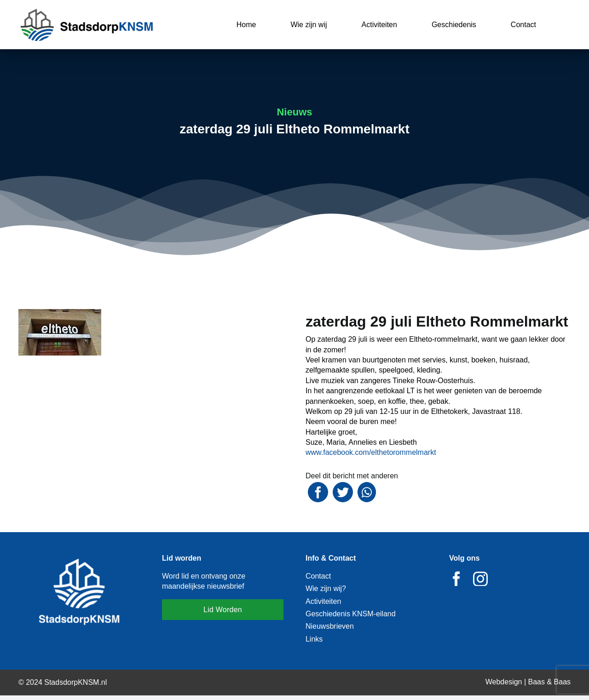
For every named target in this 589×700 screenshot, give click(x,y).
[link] (371, 452)
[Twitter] (343, 492)
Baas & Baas (550, 682)
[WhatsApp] (367, 492)
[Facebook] (318, 492)
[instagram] (480, 579)
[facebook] (456, 579)
